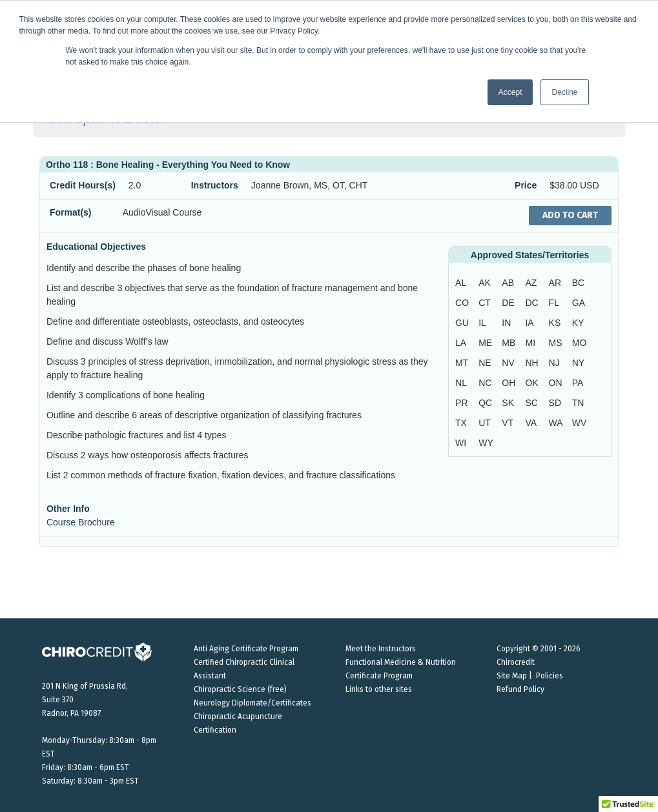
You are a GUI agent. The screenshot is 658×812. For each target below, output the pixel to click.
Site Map (512, 676)
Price (526, 185)
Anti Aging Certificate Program (246, 649)
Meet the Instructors (381, 649)
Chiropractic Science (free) (240, 689)
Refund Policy (520, 689)
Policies (550, 676)
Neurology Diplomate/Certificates (252, 703)
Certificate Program (379, 676)
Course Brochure (81, 522)
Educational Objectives (96, 247)
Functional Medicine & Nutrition (401, 662)
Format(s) (71, 212)
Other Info (68, 509)
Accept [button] (510, 92)
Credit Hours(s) (83, 185)
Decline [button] (564, 92)
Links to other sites (379, 689)
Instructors (215, 185)
